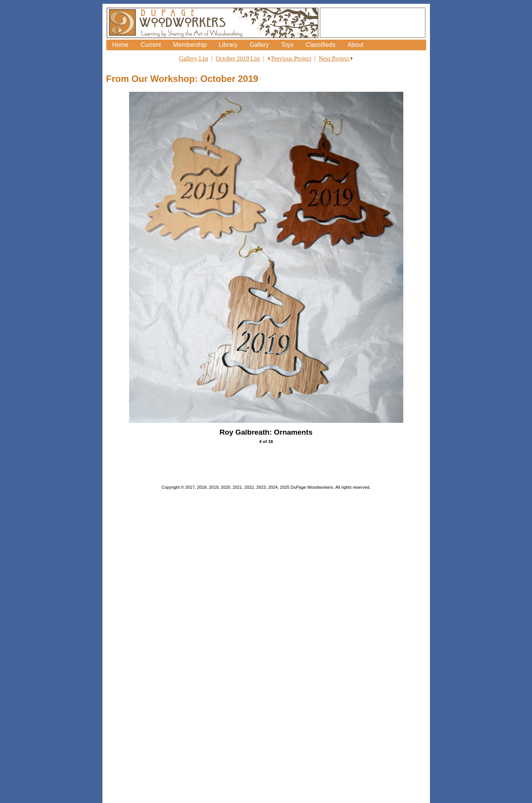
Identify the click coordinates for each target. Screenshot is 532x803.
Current (151, 45)
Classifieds (320, 45)
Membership (190, 45)
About (355, 45)
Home (121, 45)
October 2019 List (238, 58)
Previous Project (291, 58)
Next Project (334, 58)
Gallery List (194, 58)
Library (228, 45)
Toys (287, 45)
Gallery (259, 45)
